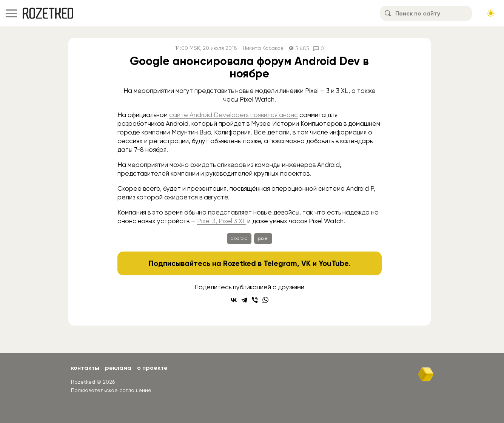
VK (306, 263)
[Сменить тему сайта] (491, 13)
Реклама (118, 368)
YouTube (334, 263)
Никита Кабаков (263, 48)
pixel (263, 238)
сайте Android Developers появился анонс (234, 115)
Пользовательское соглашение (111, 390)
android (239, 238)
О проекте (152, 368)
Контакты (85, 368)
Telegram (280, 263)
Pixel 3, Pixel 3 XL (221, 221)
